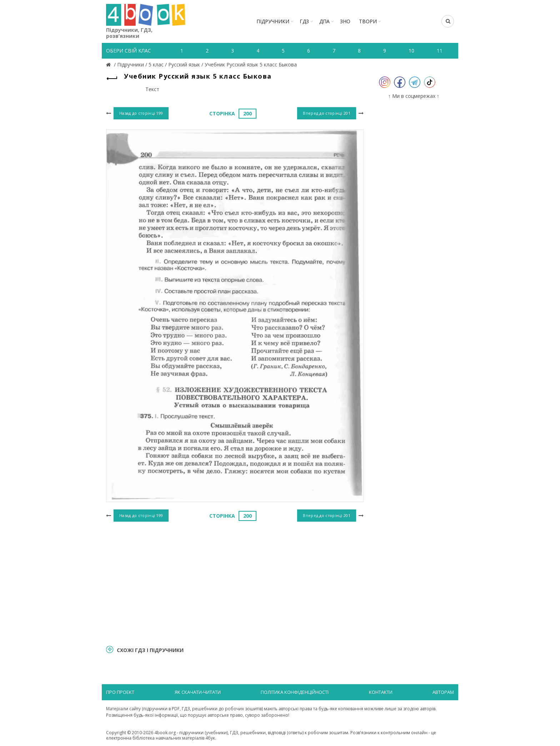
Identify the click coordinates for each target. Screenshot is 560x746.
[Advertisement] (235, 582)
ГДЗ (304, 21)
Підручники (273, 21)
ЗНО (345, 21)
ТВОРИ (368, 21)
